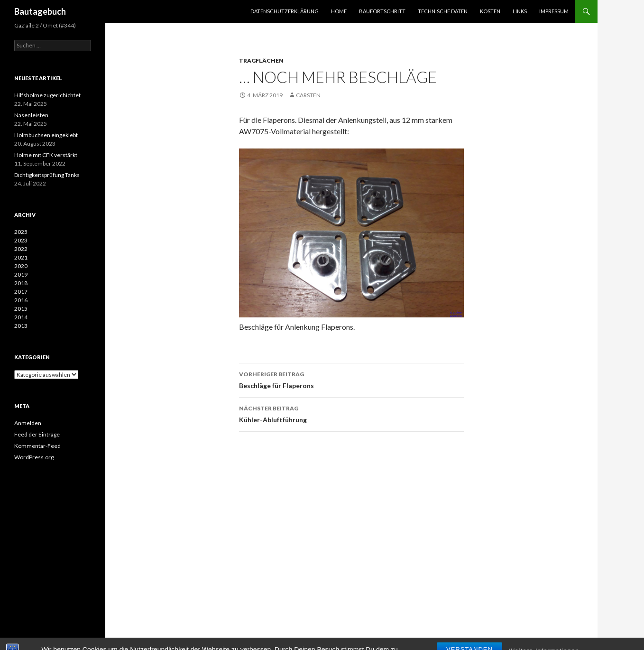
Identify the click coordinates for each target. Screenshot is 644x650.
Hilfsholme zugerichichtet (47, 95)
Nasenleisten (31, 115)
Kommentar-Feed (37, 446)
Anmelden (28, 423)
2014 (21, 317)
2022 (21, 249)
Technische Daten (443, 11)
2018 (21, 283)
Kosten (490, 11)
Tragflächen (261, 60)
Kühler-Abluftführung (351, 413)
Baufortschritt (382, 11)
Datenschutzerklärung (285, 11)
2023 (21, 240)
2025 (21, 232)
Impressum (554, 11)
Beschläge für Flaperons (351, 379)
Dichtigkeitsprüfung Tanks (47, 175)
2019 (21, 274)
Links (520, 11)
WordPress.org (34, 457)
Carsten (308, 95)
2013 (21, 326)
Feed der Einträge (37, 434)
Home (339, 11)
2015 (21, 309)
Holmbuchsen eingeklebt (46, 135)
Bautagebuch (40, 11)
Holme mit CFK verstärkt (46, 155)
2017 (21, 292)
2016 (21, 300)
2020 (21, 266)
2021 (21, 257)
